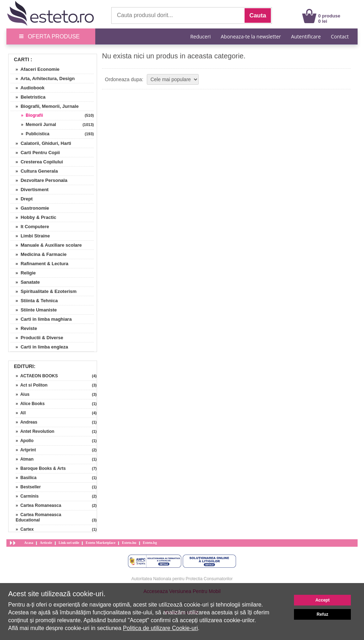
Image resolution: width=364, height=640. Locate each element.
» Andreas (26, 422)
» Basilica (26, 478)
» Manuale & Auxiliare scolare (46, 245)
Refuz (323, 614)
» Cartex (25, 529)
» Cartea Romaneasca (38, 505)
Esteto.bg (150, 543)
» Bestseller (28, 487)
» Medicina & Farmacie (38, 254)
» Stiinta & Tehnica (34, 301)
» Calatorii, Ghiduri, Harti (41, 143)
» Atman (25, 459)
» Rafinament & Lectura (39, 264)
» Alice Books (30, 404)
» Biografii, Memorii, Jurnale (44, 106)
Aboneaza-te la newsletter (251, 36)
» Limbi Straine (30, 236)
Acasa (29, 543)
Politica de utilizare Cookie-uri (160, 628)
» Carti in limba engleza (39, 347)
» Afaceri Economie (35, 69)
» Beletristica (28, 97)
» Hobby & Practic (33, 217)
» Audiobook (27, 88)
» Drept (22, 199)
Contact (340, 36)
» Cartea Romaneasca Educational (38, 517)
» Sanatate (25, 282)
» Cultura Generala (34, 171)
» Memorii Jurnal (39, 125)
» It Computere (30, 227)
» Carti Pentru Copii (35, 153)
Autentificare (306, 36)
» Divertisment (30, 190)
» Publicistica (35, 134)
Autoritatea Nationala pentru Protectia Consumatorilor (182, 579)
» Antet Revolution (35, 431)
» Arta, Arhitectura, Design (42, 78)
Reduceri (200, 36)
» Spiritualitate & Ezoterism (43, 291)
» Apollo (25, 441)
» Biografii (32, 115)
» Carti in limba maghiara (41, 319)
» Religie (23, 273)
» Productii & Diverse (37, 338)
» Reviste (24, 328)
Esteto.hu (129, 543)
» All (21, 413)
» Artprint (26, 450)
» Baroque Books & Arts (41, 468)
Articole (46, 543)
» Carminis (27, 496)
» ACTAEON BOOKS (37, 376)
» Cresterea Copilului (37, 162)
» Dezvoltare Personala (39, 180)
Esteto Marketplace (101, 543)
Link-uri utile (69, 543)
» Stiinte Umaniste (34, 310)
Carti (22, 59)
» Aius (23, 394)
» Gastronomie (30, 208)
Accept (322, 600)
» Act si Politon (32, 385)
